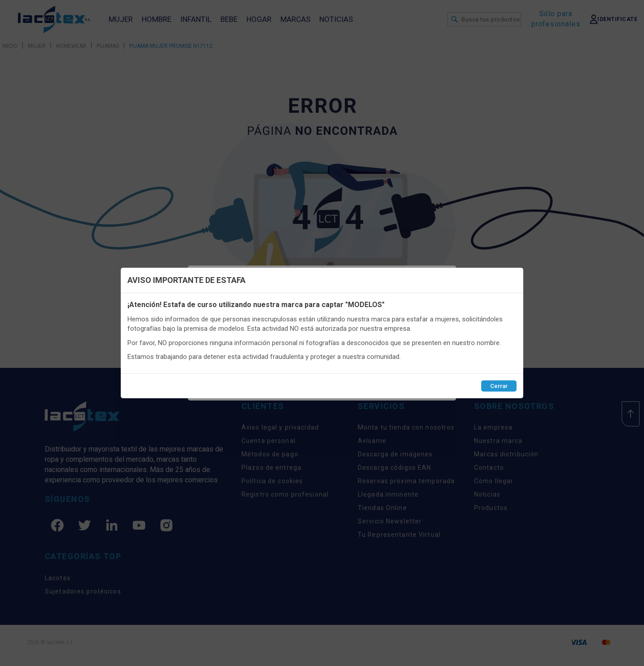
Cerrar (499, 386)
